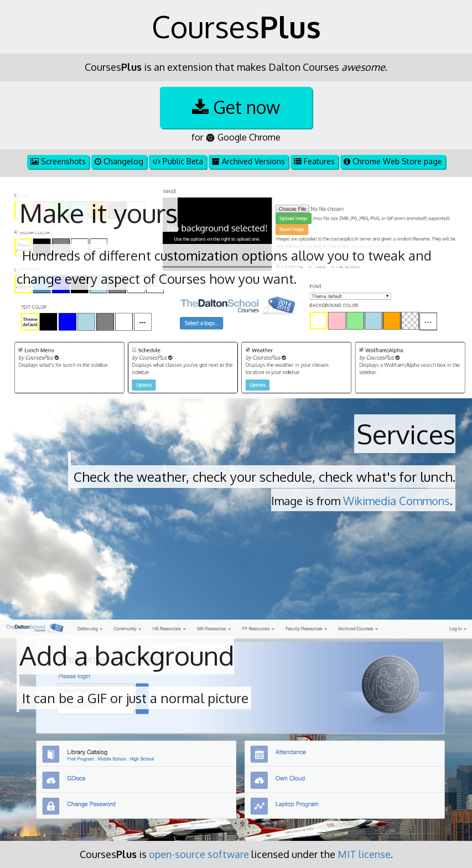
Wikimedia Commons (396, 501)
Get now (236, 107)
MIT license (364, 854)
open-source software (199, 854)
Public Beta (178, 161)
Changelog (119, 161)
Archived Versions (248, 161)
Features (314, 161)
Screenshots (58, 161)
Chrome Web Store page (393, 161)
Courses (236, 27)
